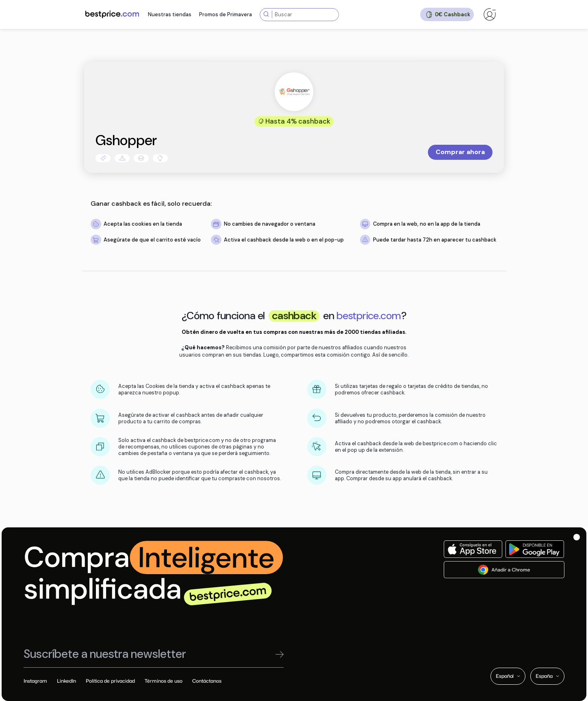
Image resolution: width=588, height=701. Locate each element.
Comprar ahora (460, 152)
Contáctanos (207, 681)
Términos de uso (164, 681)
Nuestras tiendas (170, 14)
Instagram (35, 681)
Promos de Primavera (226, 14)
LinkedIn (66, 681)
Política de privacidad (110, 681)
